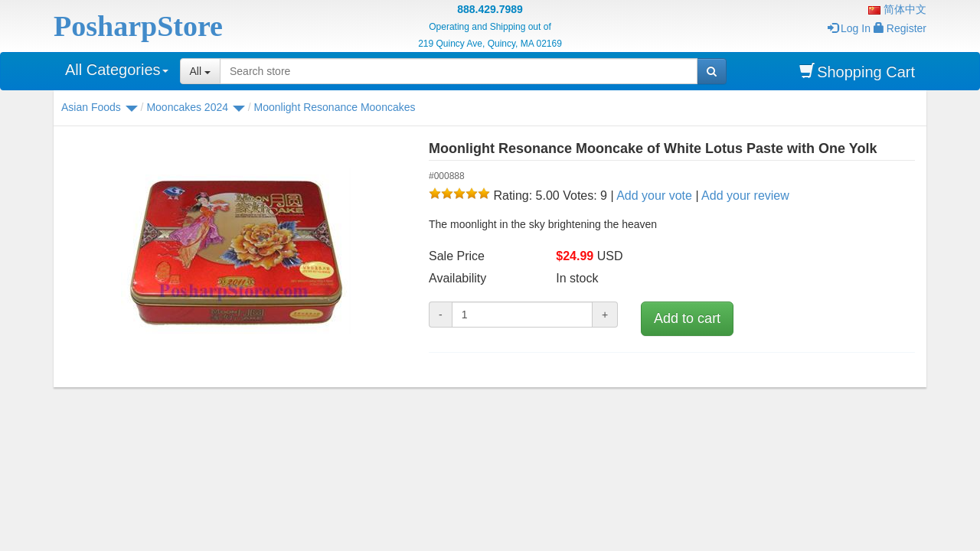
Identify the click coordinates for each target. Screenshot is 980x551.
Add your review (745, 196)
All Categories (117, 70)
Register (900, 28)
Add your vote (654, 196)
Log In (849, 28)
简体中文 (897, 9)
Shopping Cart (857, 72)
